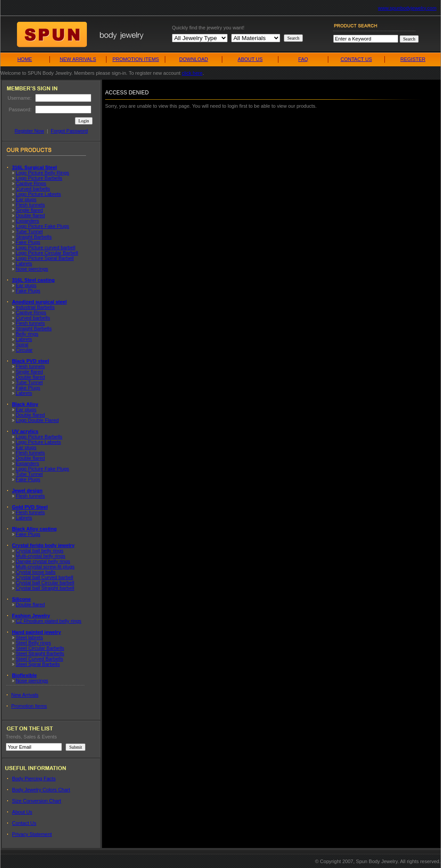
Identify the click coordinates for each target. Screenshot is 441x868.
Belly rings (27, 334)
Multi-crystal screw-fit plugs (45, 567)
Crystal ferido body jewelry (43, 545)
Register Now (29, 131)
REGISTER (413, 59)
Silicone (21, 599)
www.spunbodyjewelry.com (407, 8)
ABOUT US (250, 59)
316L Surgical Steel (35, 167)
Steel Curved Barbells (39, 659)
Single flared (29, 210)
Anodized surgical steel (39, 302)
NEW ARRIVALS (78, 59)
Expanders (27, 221)
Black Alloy (25, 404)
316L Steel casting (33, 280)
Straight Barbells (34, 237)
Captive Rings (31, 183)
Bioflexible (24, 675)
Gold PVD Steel (30, 507)
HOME (25, 59)
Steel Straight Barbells (40, 653)
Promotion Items (29, 706)
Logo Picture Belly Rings (42, 173)
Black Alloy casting (34, 529)
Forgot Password (69, 131)
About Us (22, 812)
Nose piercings (32, 269)
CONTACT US (356, 59)
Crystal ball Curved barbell (44, 577)
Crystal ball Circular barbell (45, 583)
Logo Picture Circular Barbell (47, 253)
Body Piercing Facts (34, 779)
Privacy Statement (32, 834)
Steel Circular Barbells (40, 648)
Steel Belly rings (33, 643)
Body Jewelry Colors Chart (41, 790)
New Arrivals (25, 695)
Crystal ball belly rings (39, 551)
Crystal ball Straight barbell (45, 588)
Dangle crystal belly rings (43, 561)
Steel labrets (29, 637)
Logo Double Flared (37, 420)
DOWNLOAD (194, 59)
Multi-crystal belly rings (40, 556)
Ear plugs (26, 199)
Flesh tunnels (30, 205)
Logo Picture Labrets (38, 194)
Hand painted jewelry (37, 632)
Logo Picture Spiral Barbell (45, 258)
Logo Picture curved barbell (45, 247)
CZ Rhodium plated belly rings (48, 621)
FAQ (303, 59)
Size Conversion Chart (37, 801)
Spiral (22, 345)
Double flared (30, 215)
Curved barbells (33, 189)
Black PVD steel (31, 361)
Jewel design (27, 491)
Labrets (24, 264)
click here (192, 73)
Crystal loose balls (35, 572)
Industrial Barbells (35, 307)
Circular (24, 350)
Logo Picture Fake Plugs (42, 226)
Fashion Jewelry (31, 616)
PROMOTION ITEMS (136, 59)
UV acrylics (25, 431)
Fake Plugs (28, 242)
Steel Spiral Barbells (38, 664)
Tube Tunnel (29, 231)
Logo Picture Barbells (39, 178)
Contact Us (24, 823)
